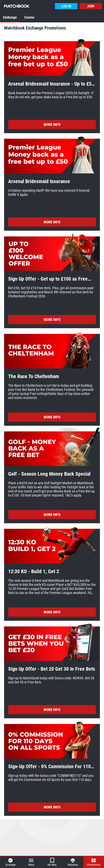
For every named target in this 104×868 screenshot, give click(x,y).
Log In (66, 6)
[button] (52, 57)
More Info (52, 125)
